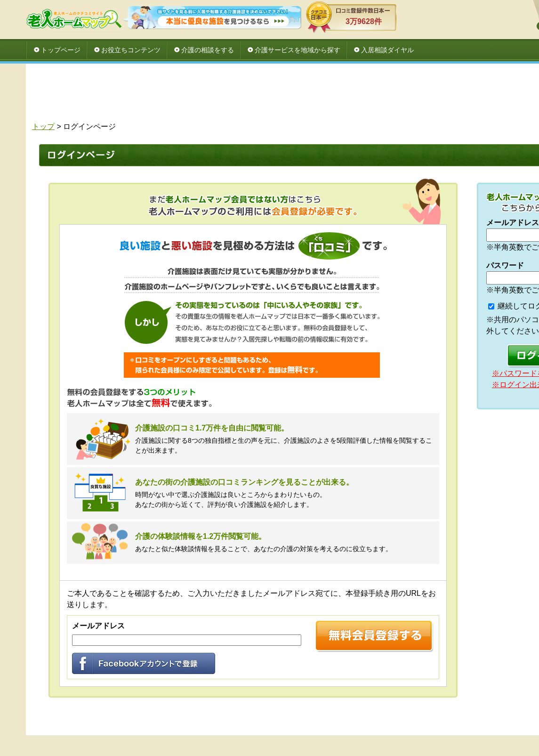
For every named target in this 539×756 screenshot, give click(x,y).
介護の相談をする (208, 50)
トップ (43, 126)
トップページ (61, 50)
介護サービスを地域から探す (298, 50)
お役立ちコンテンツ (131, 50)
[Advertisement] (318, 95)
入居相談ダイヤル (387, 50)
